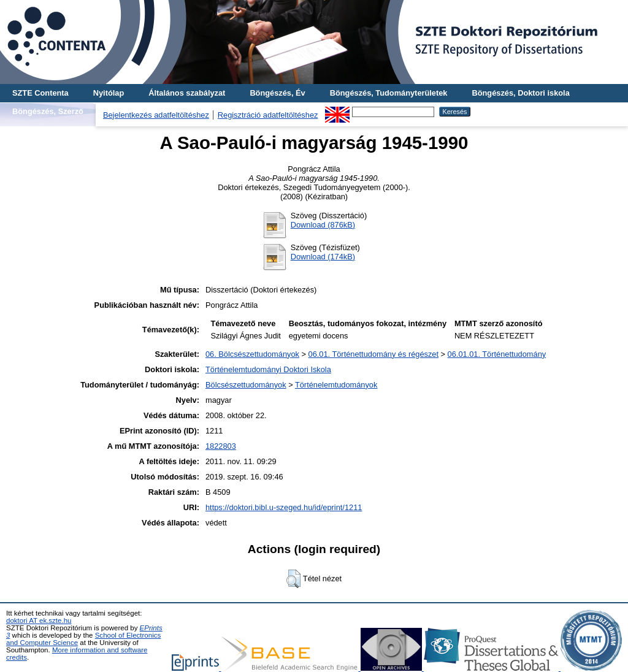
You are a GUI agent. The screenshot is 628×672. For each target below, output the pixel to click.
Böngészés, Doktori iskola (520, 93)
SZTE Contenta (40, 93)
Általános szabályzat (187, 93)
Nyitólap (109, 93)
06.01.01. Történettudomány (497, 354)
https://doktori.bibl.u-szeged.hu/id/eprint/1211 (284, 507)
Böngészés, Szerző (48, 111)
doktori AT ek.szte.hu (39, 620)
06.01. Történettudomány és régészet (373, 354)
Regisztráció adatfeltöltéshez (268, 115)
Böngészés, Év (277, 93)
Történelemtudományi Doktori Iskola (268, 369)
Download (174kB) (323, 257)
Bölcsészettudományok (246, 385)
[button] (293, 579)
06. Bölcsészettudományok (252, 354)
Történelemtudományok (336, 385)
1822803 (221, 446)
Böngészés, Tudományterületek (389, 93)
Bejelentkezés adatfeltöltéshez (156, 115)
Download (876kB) (323, 225)
